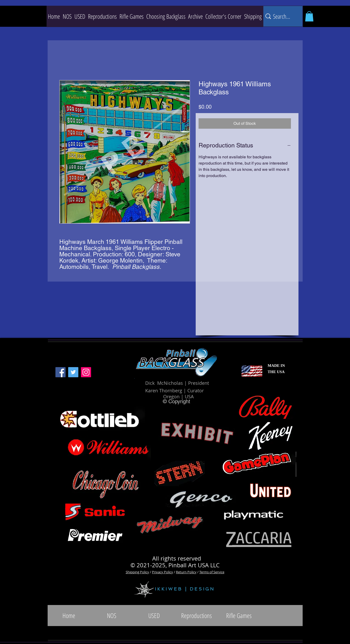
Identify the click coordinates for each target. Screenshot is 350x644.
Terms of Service (212, 572)
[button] (102, 16)
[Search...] (282, 16)
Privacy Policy (163, 572)
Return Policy (186, 572)
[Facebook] (61, 372)
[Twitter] (73, 372)
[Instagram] (86, 372)
